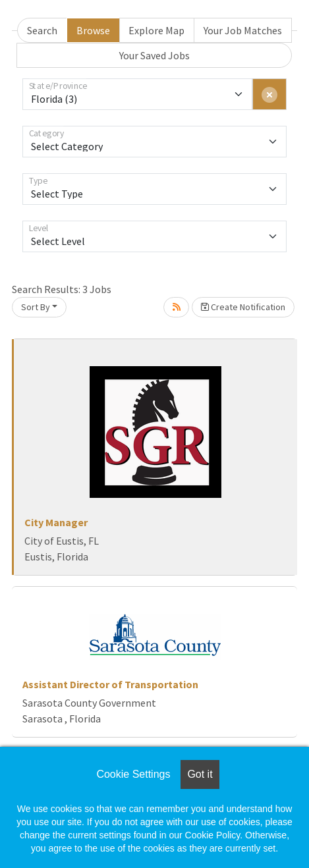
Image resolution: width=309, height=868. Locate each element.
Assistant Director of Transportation (110, 684)
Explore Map (156, 30)
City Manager (56, 522)
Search (42, 30)
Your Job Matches (243, 30)
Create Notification (243, 307)
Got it (200, 774)
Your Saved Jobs (154, 55)
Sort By (36, 307)
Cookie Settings (133, 774)
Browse (93, 30)
